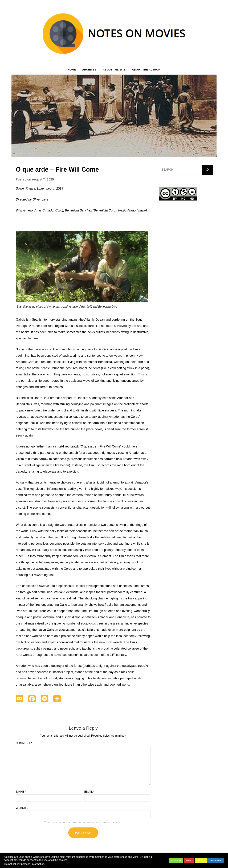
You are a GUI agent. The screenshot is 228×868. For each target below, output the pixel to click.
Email (89, 792)
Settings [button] (201, 860)
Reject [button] (189, 860)
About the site (114, 70)
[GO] (207, 170)
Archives (89, 70)
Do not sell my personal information (24, 864)
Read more (216, 860)
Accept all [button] (176, 860)
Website (22, 808)
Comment (24, 743)
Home (72, 70)
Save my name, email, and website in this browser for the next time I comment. (84, 823)
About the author (146, 70)
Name (21, 792)
